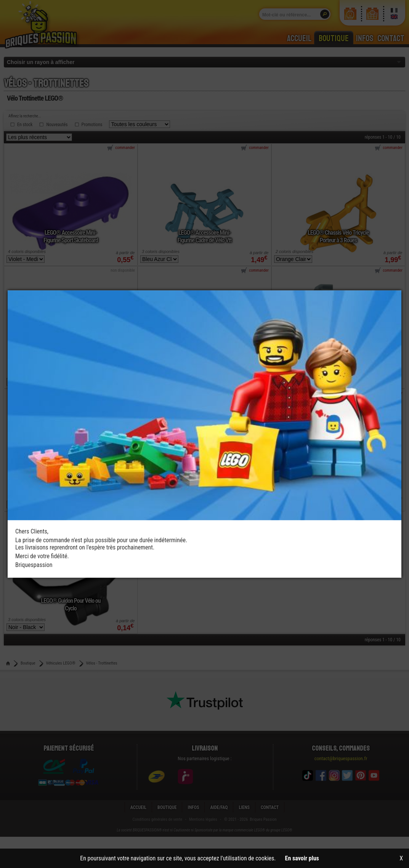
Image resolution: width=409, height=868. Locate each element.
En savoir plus (302, 858)
